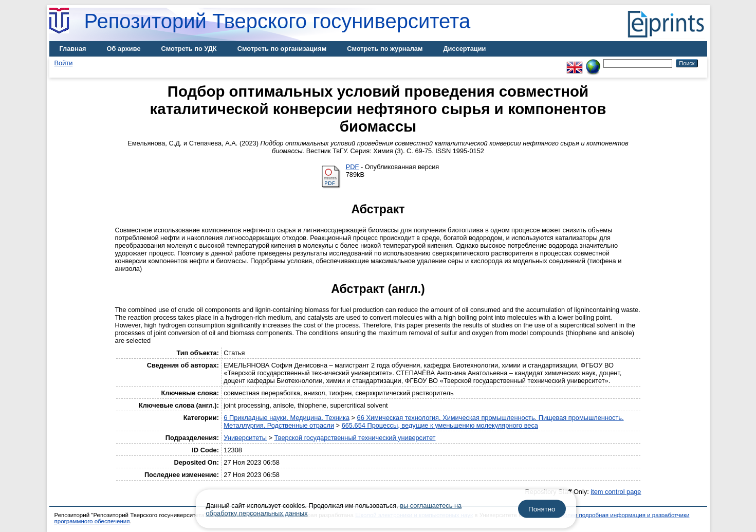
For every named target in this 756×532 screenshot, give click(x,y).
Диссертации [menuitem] (464, 49)
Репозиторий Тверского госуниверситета (278, 21)
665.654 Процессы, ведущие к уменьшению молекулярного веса (440, 425)
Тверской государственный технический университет (355, 438)
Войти (64, 63)
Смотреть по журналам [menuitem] (385, 49)
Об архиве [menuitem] (124, 49)
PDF (353, 167)
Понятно (542, 509)
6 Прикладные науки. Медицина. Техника (287, 418)
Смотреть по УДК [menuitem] (189, 49)
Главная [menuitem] (73, 49)
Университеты (245, 438)
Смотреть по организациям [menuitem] (282, 49)
